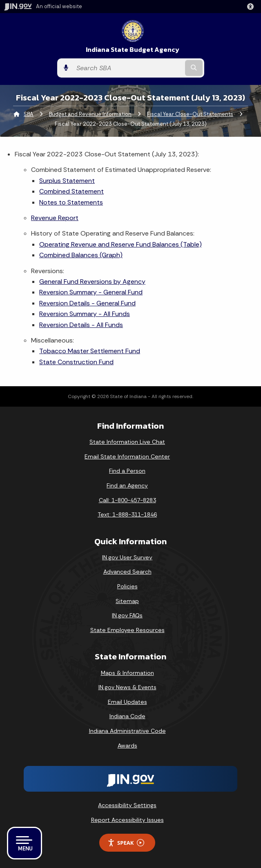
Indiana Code (127, 716)
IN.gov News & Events (127, 687)
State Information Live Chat (127, 442)
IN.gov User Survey (127, 557)
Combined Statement (71, 191)
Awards (127, 746)
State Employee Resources (127, 630)
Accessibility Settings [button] (127, 805)
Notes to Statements (71, 202)
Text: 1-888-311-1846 (127, 514)
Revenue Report (55, 218)
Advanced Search (127, 572)
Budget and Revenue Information (90, 114)
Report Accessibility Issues (127, 820)
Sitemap (127, 601)
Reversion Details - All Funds (81, 325)
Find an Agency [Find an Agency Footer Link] (127, 485)
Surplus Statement (67, 181)
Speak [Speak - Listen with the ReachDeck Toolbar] (126, 843)
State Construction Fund (76, 362)
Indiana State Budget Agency (133, 50)
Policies (127, 586)
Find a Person (127, 471)
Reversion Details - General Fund (87, 303)
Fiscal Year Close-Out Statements (190, 114)
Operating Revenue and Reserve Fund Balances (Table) (120, 244)
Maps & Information (127, 673)
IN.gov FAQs (127, 615)
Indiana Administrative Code (127, 731)
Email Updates (127, 702)
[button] (252, 7)
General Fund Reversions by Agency (92, 282)
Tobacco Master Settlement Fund (90, 351)
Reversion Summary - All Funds (85, 314)
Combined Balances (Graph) (81, 255)
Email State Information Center (127, 456)
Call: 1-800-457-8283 (127, 500)
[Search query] (128, 68)
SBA (29, 114)
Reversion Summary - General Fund (91, 292)
